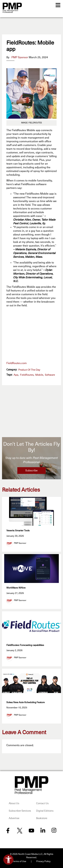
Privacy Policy (43, 861)
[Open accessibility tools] (8, 860)
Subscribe (32, 471)
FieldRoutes (27, 375)
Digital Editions (45, 811)
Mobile (39, 375)
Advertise (14, 818)
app (16, 375)
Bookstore (42, 818)
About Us (14, 803)
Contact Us (42, 803)
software (50, 375)
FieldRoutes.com (17, 363)
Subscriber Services (20, 811)
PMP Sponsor (20, 57)
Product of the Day (29, 370)
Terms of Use (19, 861)
